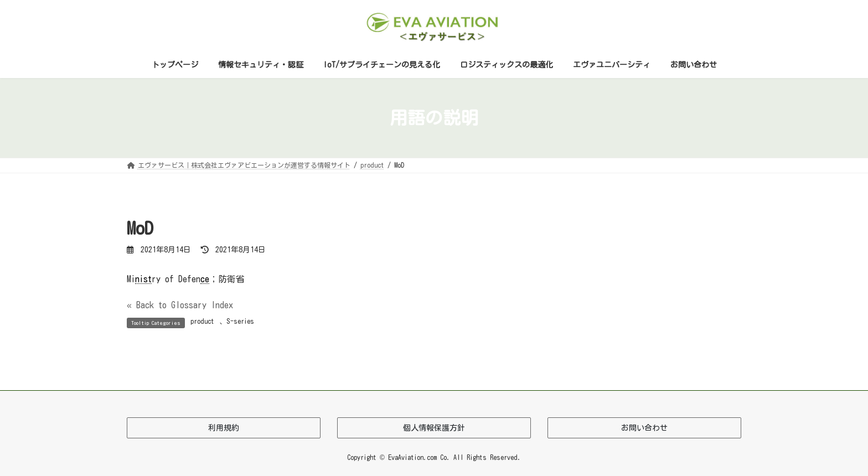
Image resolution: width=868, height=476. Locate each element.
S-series (240, 321)
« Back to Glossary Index (180, 305)
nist (143, 279)
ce (205, 279)
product (202, 321)
